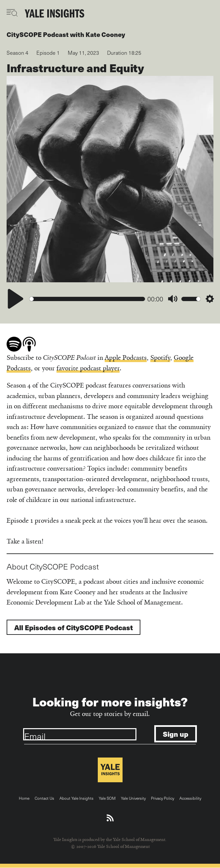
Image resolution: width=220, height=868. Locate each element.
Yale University (133, 798)
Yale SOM (107, 798)
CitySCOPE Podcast (38, 34)
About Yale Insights (76, 798)
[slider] (87, 299)
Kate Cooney (105, 34)
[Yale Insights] (55, 14)
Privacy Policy (163, 798)
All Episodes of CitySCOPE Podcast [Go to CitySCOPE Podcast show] (73, 627)
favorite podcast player (88, 368)
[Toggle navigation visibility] (12, 13)
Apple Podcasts (126, 358)
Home (24, 798)
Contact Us (44, 798)
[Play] (16, 299)
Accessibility (190, 798)
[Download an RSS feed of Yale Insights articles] (110, 818)
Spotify (160, 358)
